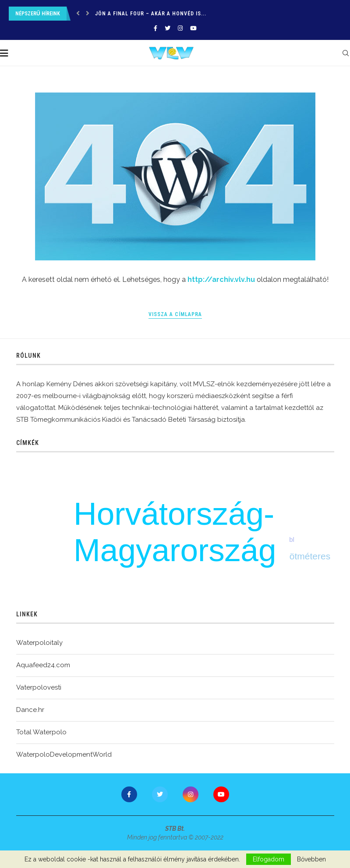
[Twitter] (168, 28)
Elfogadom (269, 859)
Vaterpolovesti (39, 687)
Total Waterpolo (41, 732)
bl (292, 539)
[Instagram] (180, 28)
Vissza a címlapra (175, 314)
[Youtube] (193, 28)
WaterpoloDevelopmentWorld (64, 754)
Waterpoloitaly (39, 643)
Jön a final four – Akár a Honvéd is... (151, 14)
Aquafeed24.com (43, 665)
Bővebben (311, 859)
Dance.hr (30, 710)
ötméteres (310, 556)
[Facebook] (156, 28)
